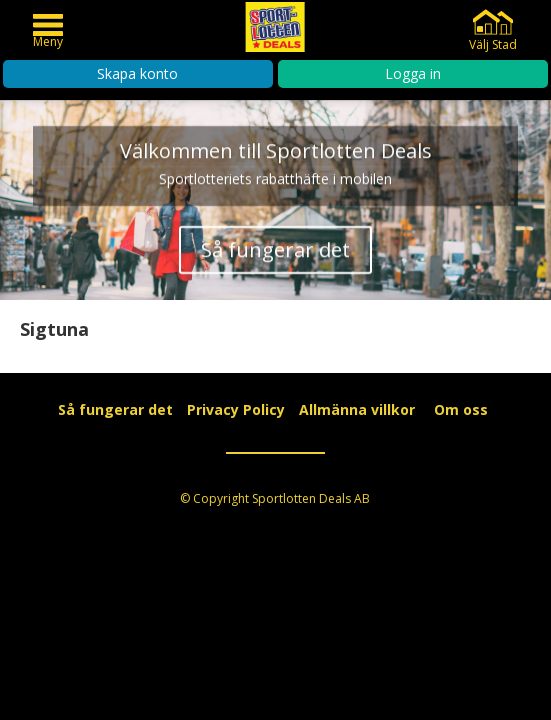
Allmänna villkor (357, 409)
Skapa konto (137, 73)
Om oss (461, 409)
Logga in (413, 73)
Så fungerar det (275, 254)
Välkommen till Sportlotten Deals (276, 155)
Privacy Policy (236, 409)
